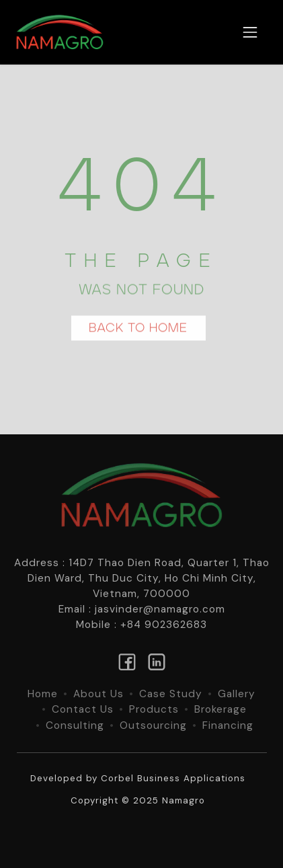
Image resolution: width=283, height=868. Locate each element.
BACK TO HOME (138, 330)
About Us (98, 694)
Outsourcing (153, 725)
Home (43, 694)
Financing (228, 725)
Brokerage (220, 709)
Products (154, 709)
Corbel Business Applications (173, 778)
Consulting (75, 725)
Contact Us (83, 709)
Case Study (171, 694)
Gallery (237, 694)
